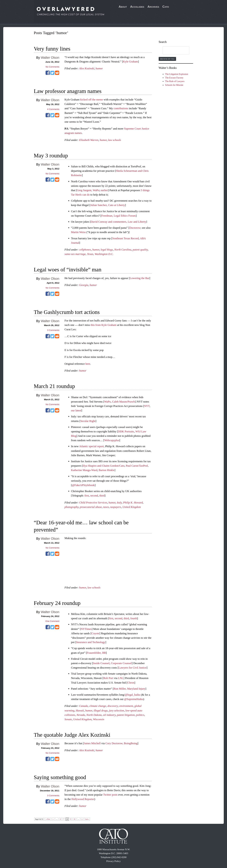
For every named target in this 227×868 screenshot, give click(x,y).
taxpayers (116, 507)
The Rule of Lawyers (175, 81)
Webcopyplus (112, 440)
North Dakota (94, 715)
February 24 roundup (57, 603)
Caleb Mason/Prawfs (124, 402)
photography (72, 507)
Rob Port (108, 678)
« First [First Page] (48, 819)
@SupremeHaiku (134, 699)
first (87, 496)
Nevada (81, 715)
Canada (83, 706)
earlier (104, 190)
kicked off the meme (92, 100)
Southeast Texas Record (126, 238)
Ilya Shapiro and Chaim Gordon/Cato (104, 466)
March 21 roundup (54, 386)
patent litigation (126, 715)
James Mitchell (92, 743)
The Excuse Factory (174, 78)
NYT (147, 406)
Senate (68, 719)
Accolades (137, 7)
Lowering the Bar (139, 278)
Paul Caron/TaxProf (137, 466)
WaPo (107, 402)
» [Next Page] (82, 819)
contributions (121, 108)
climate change (98, 706)
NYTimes (86, 629)
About (123, 7)
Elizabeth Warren (89, 140)
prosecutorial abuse (91, 507)
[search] (173, 51)
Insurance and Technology (91, 642)
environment (126, 706)
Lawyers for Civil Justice (133, 668)
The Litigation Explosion (177, 74)
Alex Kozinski (87, 68)
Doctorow (135, 228)
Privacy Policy (114, 861)
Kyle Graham (131, 62)
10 (74, 819)
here (88, 364)
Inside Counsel (101, 663)
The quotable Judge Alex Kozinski (72, 735)
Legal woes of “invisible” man (68, 270)
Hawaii (80, 711)
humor (99, 68)
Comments (53, 109)
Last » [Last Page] (87, 819)
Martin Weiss (78, 232)
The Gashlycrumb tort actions (67, 312)
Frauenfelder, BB (96, 653)
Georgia (84, 285)
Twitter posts (110, 795)
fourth (134, 618)
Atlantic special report (92, 446)
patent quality (140, 250)
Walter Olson (50, 58)
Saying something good (60, 777)
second (94, 496)
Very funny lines (52, 49)
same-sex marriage (75, 254)
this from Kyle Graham (103, 325)
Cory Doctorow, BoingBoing (121, 743)
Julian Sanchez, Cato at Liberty (108, 205)
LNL (121, 678)
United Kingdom (132, 507)
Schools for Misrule (174, 85)
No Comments (52, 67)
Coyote (95, 633)
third (102, 496)
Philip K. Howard (133, 503)
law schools (115, 140)
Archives (153, 7)
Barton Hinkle (107, 470)
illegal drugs (101, 711)
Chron (131, 683)
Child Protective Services (93, 503)
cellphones (85, 250)
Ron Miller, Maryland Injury (130, 689)
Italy (119, 503)
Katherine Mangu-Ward (84, 470)
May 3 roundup (51, 156)
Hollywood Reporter (83, 799)
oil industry (109, 715)
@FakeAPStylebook (83, 485)
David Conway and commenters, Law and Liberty (118, 222)
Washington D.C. (104, 254)
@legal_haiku (133, 695)
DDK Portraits (126, 431)
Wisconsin (99, 719)
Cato (166, 7)
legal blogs (107, 250)
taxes (106, 507)
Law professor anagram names (68, 91)
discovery (113, 706)
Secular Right (88, 421)
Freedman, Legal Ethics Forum (119, 216)
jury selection (117, 711)
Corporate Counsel (121, 663)
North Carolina (123, 250)
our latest (76, 410)
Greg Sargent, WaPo (88, 190)
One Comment (52, 621)
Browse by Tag (167, 59)
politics (140, 715)
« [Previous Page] (53, 819)
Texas (90, 254)
